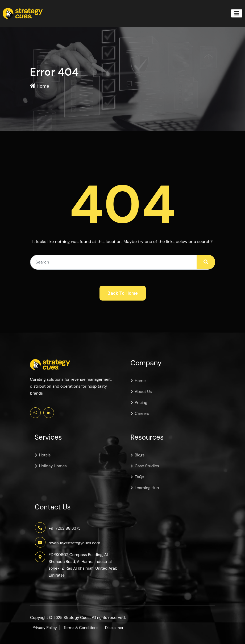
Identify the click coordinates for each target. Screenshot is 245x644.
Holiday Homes (53, 466)
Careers (142, 414)
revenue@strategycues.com (74, 543)
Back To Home (123, 293)
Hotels (45, 455)
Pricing (141, 403)
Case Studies (147, 466)
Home (43, 86)
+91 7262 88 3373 (65, 528)
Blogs (140, 455)
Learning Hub (147, 488)
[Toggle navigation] (237, 13)
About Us (143, 392)
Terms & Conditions (83, 628)
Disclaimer (117, 628)
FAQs (140, 477)
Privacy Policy (45, 628)
